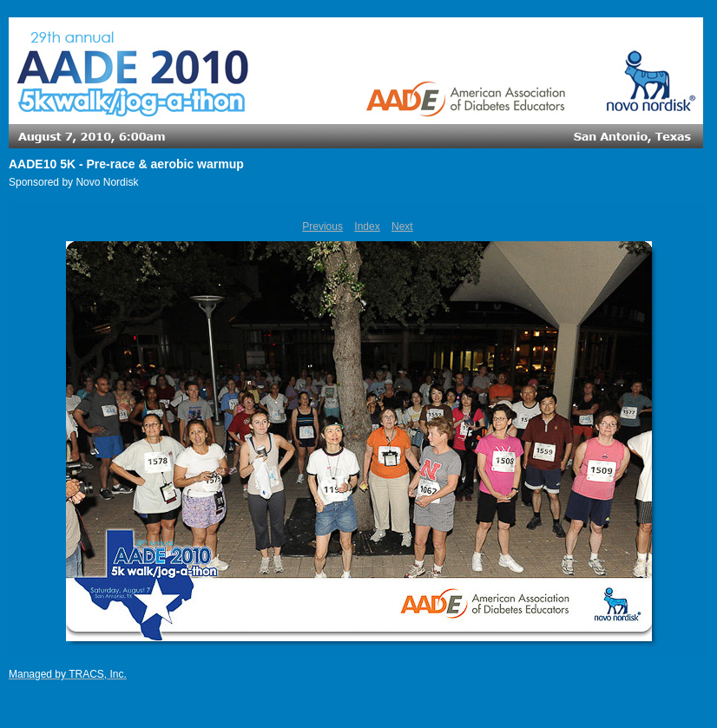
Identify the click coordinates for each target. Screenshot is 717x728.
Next (402, 226)
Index (367, 226)
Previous (322, 226)
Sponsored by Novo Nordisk (73, 182)
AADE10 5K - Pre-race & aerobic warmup (126, 164)
